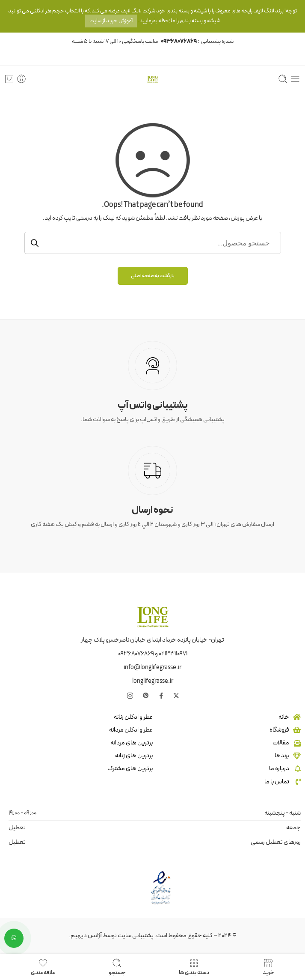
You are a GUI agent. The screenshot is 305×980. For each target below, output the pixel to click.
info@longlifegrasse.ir (152, 667)
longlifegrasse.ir (153, 681)
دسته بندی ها (194, 967)
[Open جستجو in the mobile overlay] (153, 243)
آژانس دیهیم (86, 935)
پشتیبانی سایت (136, 935)
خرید (268, 967)
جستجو (117, 967)
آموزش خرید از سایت (111, 21)
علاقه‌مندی (43, 967)
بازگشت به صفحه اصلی (153, 276)
